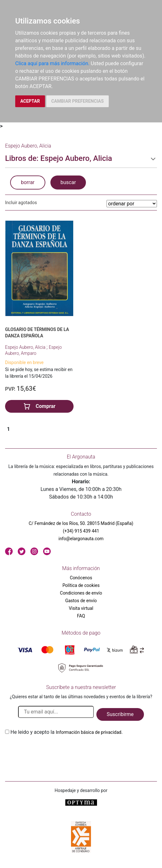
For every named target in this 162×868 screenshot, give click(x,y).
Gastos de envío (81, 601)
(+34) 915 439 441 (81, 531)
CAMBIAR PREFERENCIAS (78, 101)
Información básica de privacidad (89, 732)
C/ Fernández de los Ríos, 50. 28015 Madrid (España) (81, 523)
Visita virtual (81, 608)
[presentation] (53, 751)
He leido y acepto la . (67, 732)
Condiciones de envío (81, 593)
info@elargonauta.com (81, 539)
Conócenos (81, 578)
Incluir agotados (21, 203)
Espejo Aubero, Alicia (26, 347)
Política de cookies (81, 585)
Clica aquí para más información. (52, 63)
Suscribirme (120, 714)
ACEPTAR (30, 101)
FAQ (81, 616)
